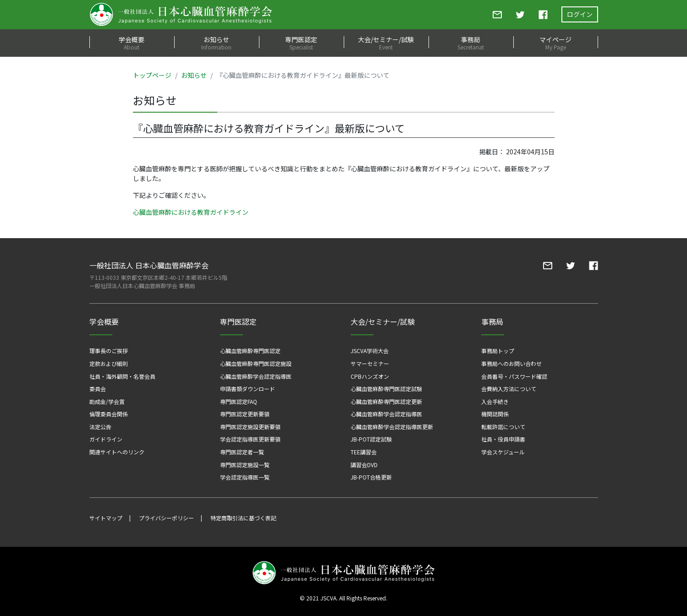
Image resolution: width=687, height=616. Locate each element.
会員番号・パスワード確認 (514, 376)
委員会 (98, 389)
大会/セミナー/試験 (386, 43)
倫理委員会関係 (109, 414)
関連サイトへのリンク (117, 452)
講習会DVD (364, 465)
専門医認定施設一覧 (245, 465)
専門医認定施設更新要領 (250, 427)
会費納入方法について (509, 389)
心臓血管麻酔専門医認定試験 (386, 389)
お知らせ (217, 43)
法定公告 (100, 427)
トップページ (152, 75)
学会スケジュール (503, 452)
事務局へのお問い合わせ (511, 363)
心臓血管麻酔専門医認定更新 (386, 401)
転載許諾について (503, 427)
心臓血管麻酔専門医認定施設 (256, 363)
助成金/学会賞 (107, 401)
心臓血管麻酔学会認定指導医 (256, 376)
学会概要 (132, 43)
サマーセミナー (370, 363)
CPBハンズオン (370, 376)
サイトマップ (106, 518)
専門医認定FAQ (239, 401)
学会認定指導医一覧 (245, 477)
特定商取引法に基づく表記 (243, 518)
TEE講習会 (364, 452)
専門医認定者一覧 (242, 452)
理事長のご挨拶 (109, 351)
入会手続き (495, 401)
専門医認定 (301, 43)
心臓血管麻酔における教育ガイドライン (191, 212)
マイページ (556, 43)
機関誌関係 (495, 414)
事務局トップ (498, 351)
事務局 (471, 43)
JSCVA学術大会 (370, 351)
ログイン (580, 14)
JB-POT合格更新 (371, 477)
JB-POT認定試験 (371, 439)
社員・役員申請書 (503, 439)
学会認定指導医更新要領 (250, 439)
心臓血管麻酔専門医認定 (250, 351)
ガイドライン (106, 439)
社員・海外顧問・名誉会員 (122, 376)
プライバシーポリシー (166, 518)
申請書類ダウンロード (247, 389)
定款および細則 (109, 363)
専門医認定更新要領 (245, 414)
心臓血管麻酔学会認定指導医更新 (392, 427)
